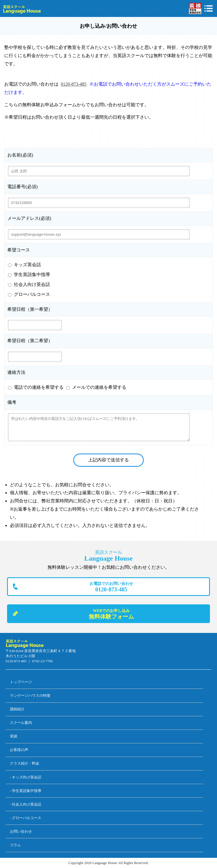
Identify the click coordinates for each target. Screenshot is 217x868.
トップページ (21, 682)
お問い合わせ (21, 831)
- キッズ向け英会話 (26, 777)
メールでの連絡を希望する (99, 387)
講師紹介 (17, 709)
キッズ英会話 (27, 265)
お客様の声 (19, 750)
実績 (14, 736)
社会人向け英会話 (32, 284)
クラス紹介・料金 (25, 763)
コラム (15, 845)
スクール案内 (21, 723)
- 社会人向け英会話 (26, 804)
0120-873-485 (74, 84)
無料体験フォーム (111, 614)
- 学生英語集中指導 (26, 791)
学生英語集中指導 (32, 274)
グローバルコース (32, 294)
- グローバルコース (26, 818)
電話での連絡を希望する (39, 387)
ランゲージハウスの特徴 (30, 696)
